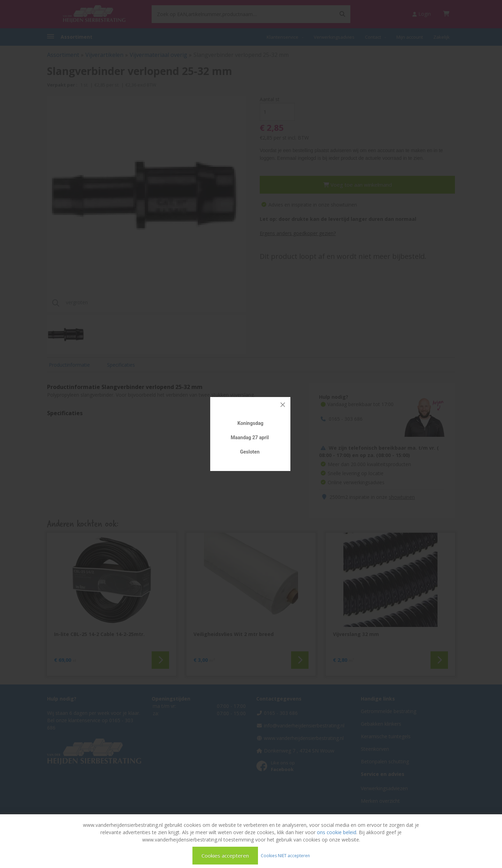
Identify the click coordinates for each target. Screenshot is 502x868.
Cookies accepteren (225, 855)
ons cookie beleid (337, 832)
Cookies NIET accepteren (285, 855)
